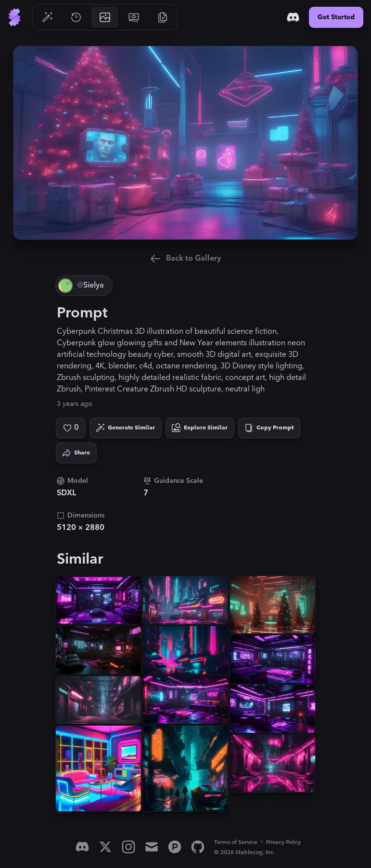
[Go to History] (76, 17)
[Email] (152, 847)
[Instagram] (128, 847)
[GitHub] (198, 847)
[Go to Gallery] (105, 17)
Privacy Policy (283, 842)
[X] (105, 847)
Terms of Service (236, 842)
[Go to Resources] (163, 17)
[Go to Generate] (47, 17)
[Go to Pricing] (134, 17)
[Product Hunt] (175, 847)
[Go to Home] (14, 17)
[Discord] (293, 17)
